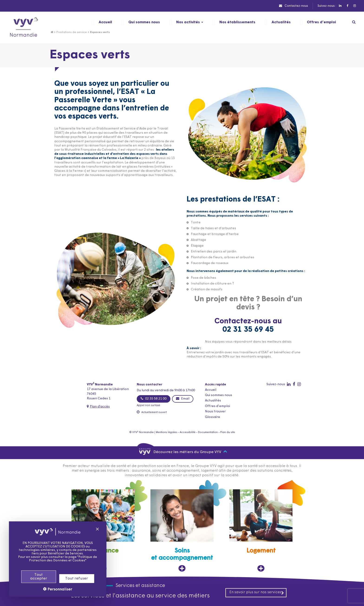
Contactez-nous (294, 6)
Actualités (213, 401)
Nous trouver (215, 412)
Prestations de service (72, 32)
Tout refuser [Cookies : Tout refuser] (71, 579)
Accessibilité (188, 432)
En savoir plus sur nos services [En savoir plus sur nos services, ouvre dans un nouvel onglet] (257, 593)
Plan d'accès (100, 407)
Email (183, 399)
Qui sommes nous (219, 395)
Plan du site (228, 432)
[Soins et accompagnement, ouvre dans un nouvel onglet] (182, 531)
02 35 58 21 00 (154, 399)
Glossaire (213, 417)
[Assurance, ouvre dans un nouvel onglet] (103, 531)
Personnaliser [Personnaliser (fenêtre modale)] (54, 589)
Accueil (211, 390)
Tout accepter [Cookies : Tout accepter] (33, 577)
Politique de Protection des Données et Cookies (57, 559)
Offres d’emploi (218, 406)
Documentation (208, 432)
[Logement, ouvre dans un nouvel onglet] (261, 531)
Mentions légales (166, 432)
